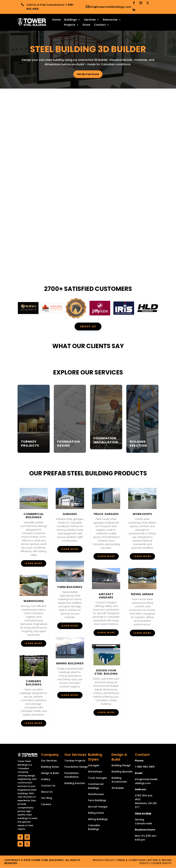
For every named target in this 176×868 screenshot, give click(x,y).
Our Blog (47, 798)
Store (86, 25)
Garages (94, 766)
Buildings (71, 20)
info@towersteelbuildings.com (110, 7)
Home (56, 20)
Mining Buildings (98, 819)
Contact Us (48, 786)
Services (90, 20)
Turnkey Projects (75, 761)
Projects (70, 25)
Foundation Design (76, 767)
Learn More (34, 563)
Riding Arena (96, 813)
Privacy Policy (103, 860)
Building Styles (50, 767)
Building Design (121, 766)
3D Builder (118, 788)
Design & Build (50, 773)
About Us (47, 792)
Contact (100, 25)
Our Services (49, 761)
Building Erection (75, 783)
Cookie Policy (161, 863)
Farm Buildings (97, 801)
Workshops (95, 772)
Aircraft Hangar (98, 807)
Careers (46, 804)
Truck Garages (97, 778)
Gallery (46, 779)
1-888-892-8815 (145, 767)
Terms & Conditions (131, 860)
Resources (110, 20)
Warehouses (96, 794)
